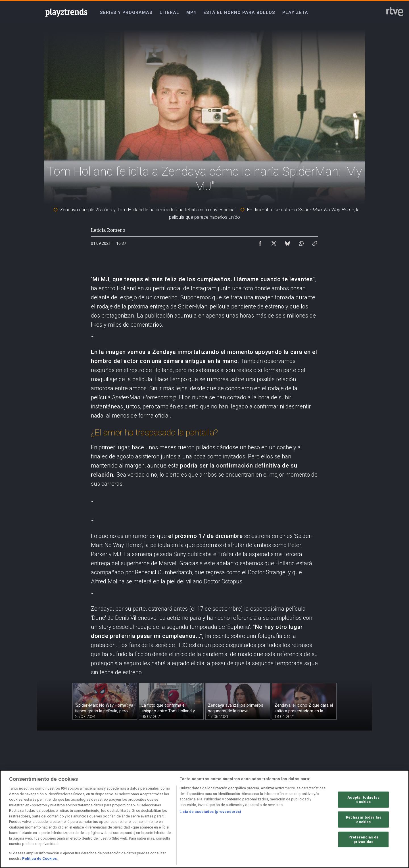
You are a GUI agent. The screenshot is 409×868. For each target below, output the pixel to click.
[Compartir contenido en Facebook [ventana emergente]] (260, 242)
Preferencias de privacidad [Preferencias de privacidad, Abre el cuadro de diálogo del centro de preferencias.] (364, 839)
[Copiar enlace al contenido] (315, 242)
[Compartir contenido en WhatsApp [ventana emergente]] (301, 242)
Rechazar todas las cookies (364, 820)
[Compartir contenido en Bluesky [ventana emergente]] (287, 242)
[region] (204, 819)
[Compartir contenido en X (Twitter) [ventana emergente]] (274, 242)
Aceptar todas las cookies (363, 799)
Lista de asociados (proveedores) (210, 812)
